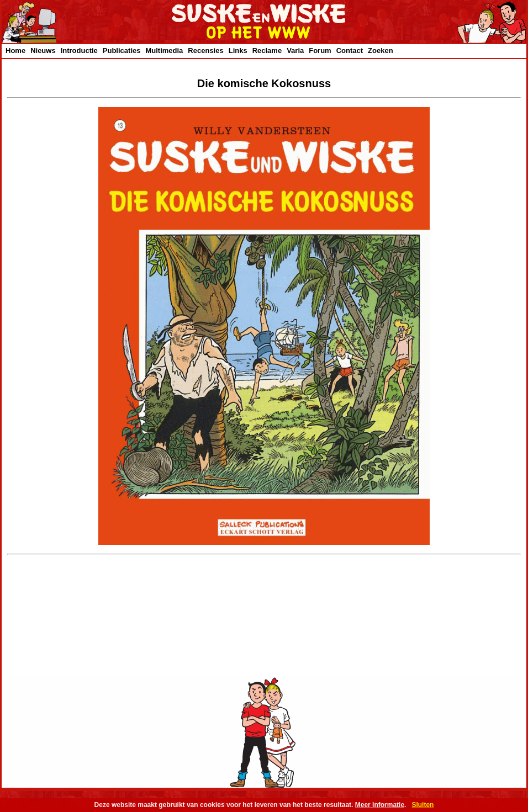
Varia (295, 51)
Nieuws (43, 51)
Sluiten (423, 805)
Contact (350, 51)
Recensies (205, 51)
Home (15, 51)
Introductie (79, 51)
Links (238, 51)
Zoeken (381, 51)
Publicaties (122, 51)
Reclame (267, 51)
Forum (320, 51)
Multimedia (164, 51)
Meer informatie (380, 805)
